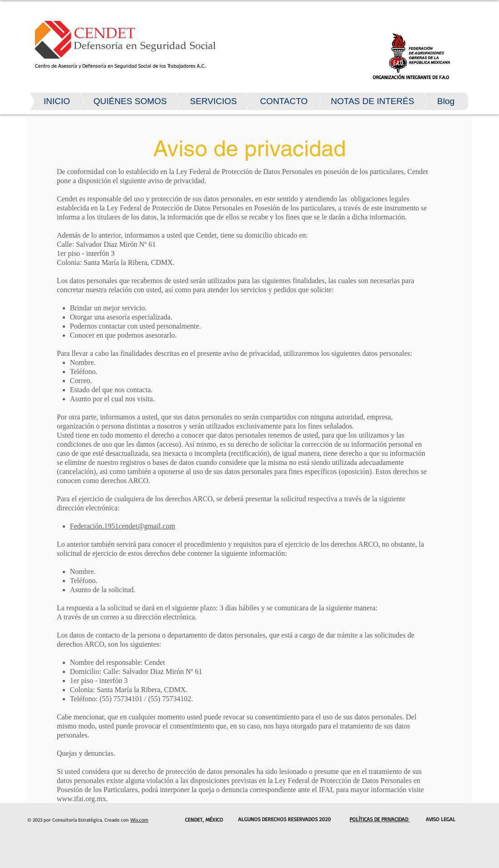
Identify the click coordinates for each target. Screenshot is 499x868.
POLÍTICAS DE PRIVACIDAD (380, 819)
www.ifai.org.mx (81, 799)
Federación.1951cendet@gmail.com (123, 526)
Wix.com (139, 820)
